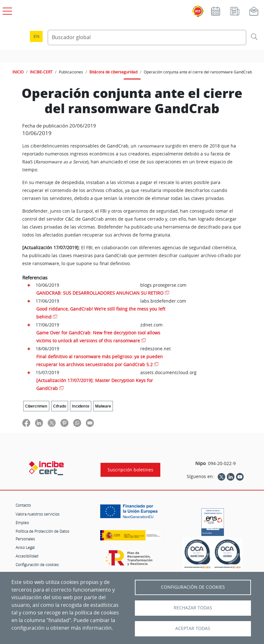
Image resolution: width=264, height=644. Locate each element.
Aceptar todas (193, 628)
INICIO (18, 72)
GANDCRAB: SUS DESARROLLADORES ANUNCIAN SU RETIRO (100, 293)
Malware (103, 406)
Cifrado (60, 406)
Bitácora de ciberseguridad (113, 72)
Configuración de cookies (37, 565)
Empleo (22, 523)
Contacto (23, 505)
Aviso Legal (25, 547)
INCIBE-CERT (41, 72)
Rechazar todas (193, 608)
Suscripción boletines (130, 470)
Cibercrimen (36, 406)
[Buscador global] (147, 38)
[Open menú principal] (6, 10)
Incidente (81, 406)
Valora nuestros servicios (38, 514)
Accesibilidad (27, 556)
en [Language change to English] (37, 36)
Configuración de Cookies (193, 587)
